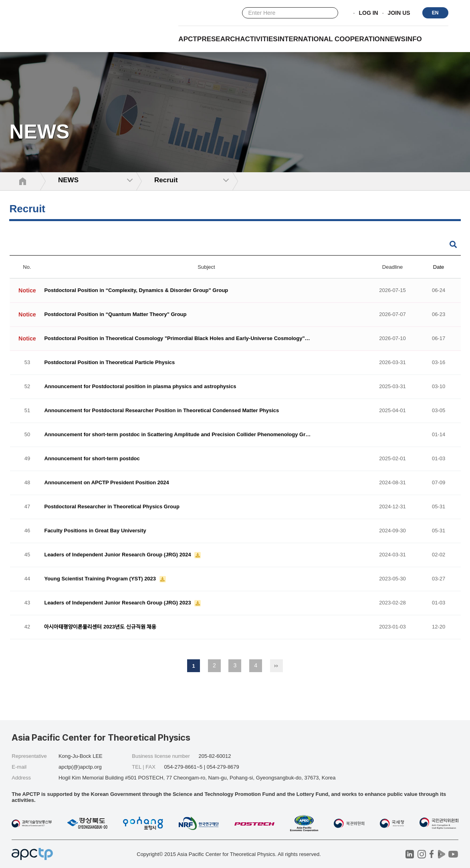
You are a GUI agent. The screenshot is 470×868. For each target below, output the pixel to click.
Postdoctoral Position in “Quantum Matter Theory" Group (115, 315)
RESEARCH (221, 39)
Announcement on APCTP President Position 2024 (106, 483)
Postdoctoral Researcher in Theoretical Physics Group (112, 507)
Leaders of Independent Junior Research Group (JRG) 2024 (118, 555)
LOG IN (368, 13)
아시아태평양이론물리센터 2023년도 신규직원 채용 (100, 627)
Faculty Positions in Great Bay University (95, 531)
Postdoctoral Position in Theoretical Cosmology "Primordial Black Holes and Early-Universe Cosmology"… (177, 339)
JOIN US (399, 13)
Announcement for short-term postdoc (92, 459)
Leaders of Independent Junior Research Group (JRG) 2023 (118, 603)
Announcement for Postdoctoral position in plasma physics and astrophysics (140, 387)
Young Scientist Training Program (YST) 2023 (101, 579)
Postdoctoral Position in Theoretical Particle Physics (109, 363)
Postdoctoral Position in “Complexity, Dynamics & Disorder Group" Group (136, 291)
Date (439, 267)
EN (435, 13)
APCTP (190, 39)
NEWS (395, 39)
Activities (259, 39)
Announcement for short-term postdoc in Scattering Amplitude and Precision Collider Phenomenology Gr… (177, 435)
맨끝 (276, 666)
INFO (414, 39)
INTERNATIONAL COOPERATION (331, 39)
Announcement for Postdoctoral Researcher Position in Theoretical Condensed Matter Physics (161, 411)
